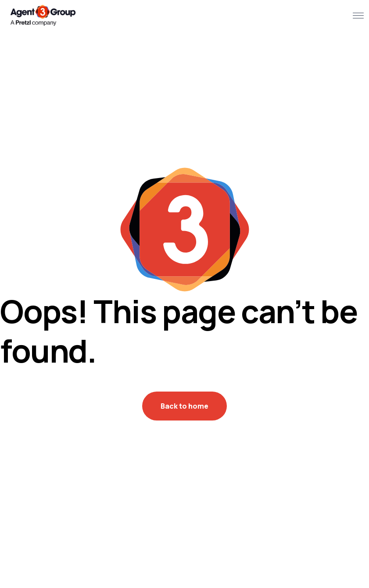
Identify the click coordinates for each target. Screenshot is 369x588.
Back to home (184, 406)
